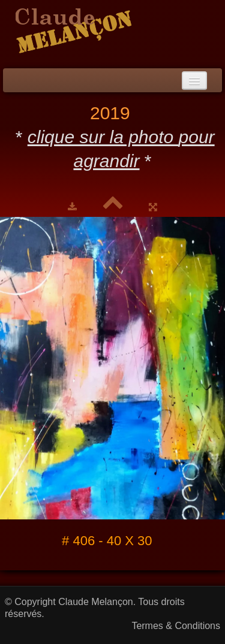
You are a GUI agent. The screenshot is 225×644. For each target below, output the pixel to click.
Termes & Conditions (176, 626)
